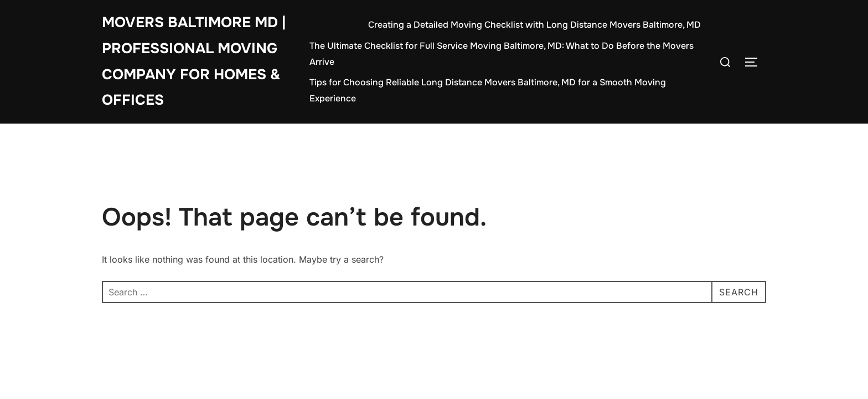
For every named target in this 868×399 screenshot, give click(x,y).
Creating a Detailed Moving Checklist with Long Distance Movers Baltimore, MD (534, 25)
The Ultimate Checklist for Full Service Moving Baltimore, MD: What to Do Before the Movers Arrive (502, 54)
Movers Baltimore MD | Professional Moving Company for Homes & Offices (194, 61)
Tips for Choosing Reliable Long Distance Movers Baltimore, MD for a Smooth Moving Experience (488, 90)
